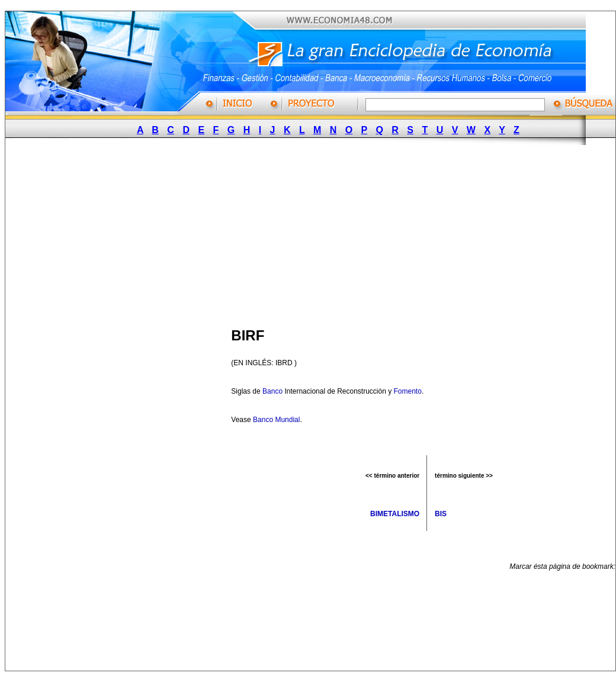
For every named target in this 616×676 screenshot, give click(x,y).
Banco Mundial (276, 420)
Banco (272, 391)
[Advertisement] (222, 233)
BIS (441, 514)
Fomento (408, 391)
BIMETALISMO (395, 514)
